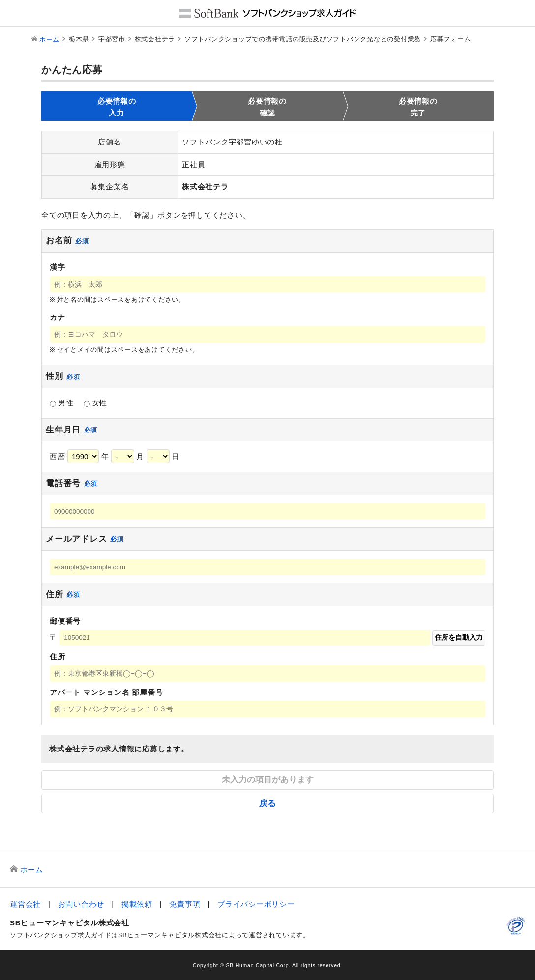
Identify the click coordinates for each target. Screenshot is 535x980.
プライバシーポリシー (256, 904)
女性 (96, 403)
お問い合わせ (81, 904)
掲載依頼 (137, 904)
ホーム (49, 40)
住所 (58, 656)
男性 (62, 403)
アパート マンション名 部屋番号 (106, 692)
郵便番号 (65, 621)
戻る (267, 803)
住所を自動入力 (459, 638)
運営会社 (25, 904)
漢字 (58, 267)
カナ (58, 317)
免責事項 (185, 904)
